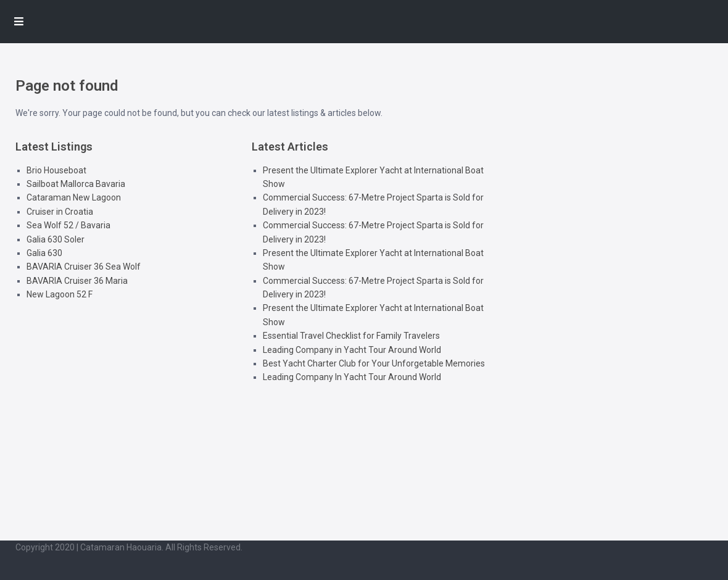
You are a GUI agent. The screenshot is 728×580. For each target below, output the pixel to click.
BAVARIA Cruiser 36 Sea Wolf (84, 267)
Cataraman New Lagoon (74, 197)
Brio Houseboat (56, 170)
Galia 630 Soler (56, 239)
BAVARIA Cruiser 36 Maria (77, 281)
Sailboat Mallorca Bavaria (76, 184)
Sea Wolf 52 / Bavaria (68, 225)
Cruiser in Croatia (60, 212)
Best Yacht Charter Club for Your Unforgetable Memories (374, 363)
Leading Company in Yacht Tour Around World (352, 350)
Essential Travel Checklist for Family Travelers (351, 336)
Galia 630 (44, 253)
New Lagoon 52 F (60, 294)
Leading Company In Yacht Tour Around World (352, 377)
